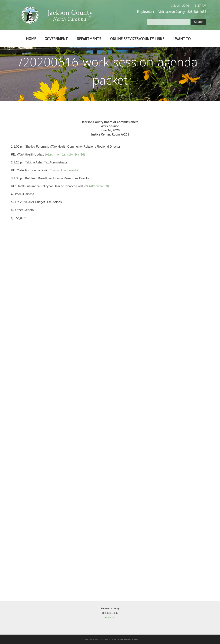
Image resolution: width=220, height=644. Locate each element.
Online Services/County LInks (137, 39)
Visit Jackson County (172, 12)
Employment (145, 12)
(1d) (82, 154)
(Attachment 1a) (56, 154)
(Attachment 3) (99, 186)
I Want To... (183, 39)
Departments (89, 39)
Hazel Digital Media (128, 639)
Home (31, 39)
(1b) (70, 154)
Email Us (110, 617)
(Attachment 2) (70, 170)
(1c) (76, 154)
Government (56, 39)
